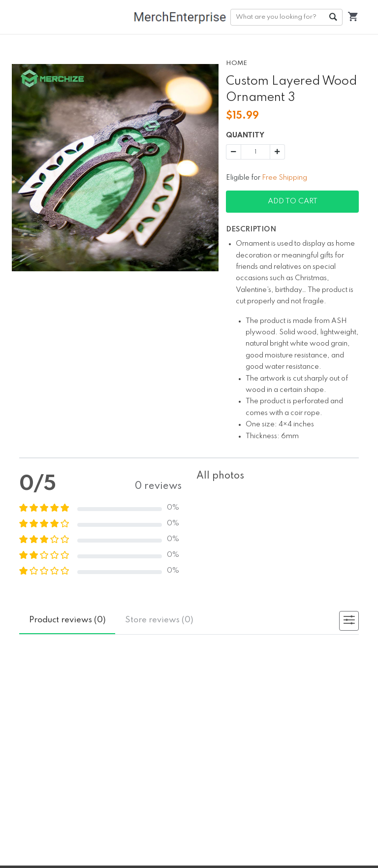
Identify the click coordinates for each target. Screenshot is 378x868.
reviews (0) (67, 620)
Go (333, 17)
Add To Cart (293, 201)
